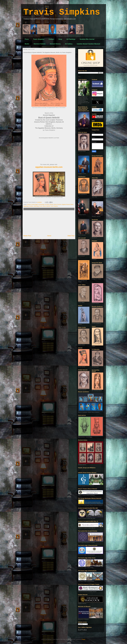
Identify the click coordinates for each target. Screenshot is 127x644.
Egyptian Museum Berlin (68, 204)
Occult (41, 206)
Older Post (71, 236)
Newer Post (27, 236)
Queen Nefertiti (46, 206)
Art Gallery (69, 44)
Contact (51, 39)
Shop (60, 39)
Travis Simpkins (62, 12)
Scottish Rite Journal (87, 39)
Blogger (84, 639)
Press (27, 39)
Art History (47, 204)
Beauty (52, 204)
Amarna (29, 204)
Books (27, 44)
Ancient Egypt (35, 204)
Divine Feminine (58, 204)
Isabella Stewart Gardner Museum (88, 44)
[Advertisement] (49, 222)
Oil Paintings (71, 39)
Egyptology (26, 206)
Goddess (31, 206)
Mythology (36, 206)
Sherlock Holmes (40, 44)
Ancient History (55, 44)
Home (49, 236)
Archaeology (41, 204)
